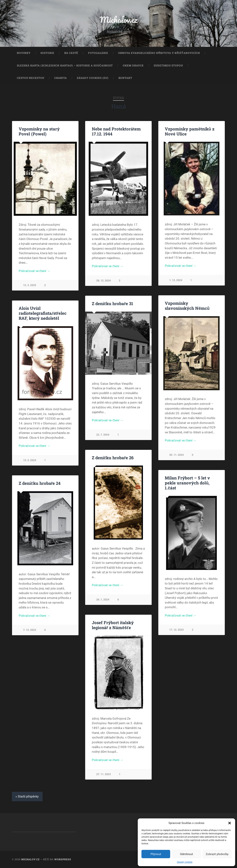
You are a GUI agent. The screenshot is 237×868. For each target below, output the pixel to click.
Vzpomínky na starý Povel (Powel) (39, 131)
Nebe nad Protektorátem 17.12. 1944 (116, 131)
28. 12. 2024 (104, 281)
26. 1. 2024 (103, 600)
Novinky (24, 53)
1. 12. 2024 (176, 280)
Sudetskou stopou (168, 66)
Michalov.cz (118, 20)
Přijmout (156, 854)
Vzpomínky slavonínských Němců (187, 306)
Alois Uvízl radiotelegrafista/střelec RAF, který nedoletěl (43, 313)
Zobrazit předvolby (217, 854)
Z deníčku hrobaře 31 (112, 303)
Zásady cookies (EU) (93, 78)
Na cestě (71, 53)
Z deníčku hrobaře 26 (113, 458)
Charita (61, 78)
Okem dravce (133, 66)
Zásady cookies (185, 862)
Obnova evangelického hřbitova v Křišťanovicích (159, 53)
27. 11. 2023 (104, 774)
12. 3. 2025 (30, 285)
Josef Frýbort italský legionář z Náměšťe (113, 625)
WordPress (63, 859)
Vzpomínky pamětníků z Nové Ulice (190, 131)
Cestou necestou (31, 78)
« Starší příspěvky (27, 796)
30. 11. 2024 (176, 455)
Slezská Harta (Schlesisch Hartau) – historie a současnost (65, 66)
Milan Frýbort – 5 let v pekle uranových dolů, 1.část (187, 483)
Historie (47, 53)
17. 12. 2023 (176, 630)
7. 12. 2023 (30, 630)
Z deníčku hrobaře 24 (40, 483)
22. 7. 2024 (103, 435)
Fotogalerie (98, 53)
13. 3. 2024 (30, 460)
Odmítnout (186, 854)
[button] (230, 823)
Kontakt (125, 78)
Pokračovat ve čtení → (34, 271)
